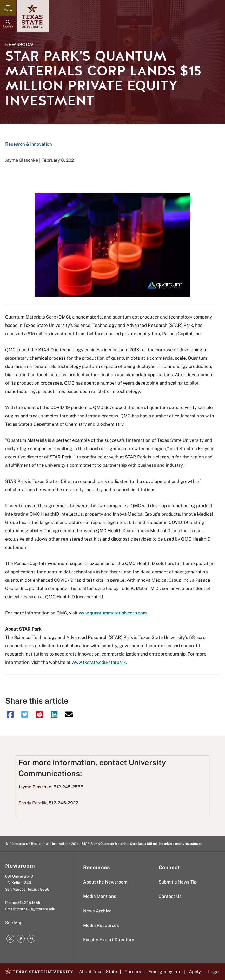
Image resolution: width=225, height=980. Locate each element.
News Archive (97, 911)
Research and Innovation (49, 844)
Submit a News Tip (178, 882)
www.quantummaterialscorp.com (113, 613)
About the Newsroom (105, 882)
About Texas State (98, 972)
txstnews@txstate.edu (36, 909)
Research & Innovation (29, 144)
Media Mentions (100, 896)
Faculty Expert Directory (109, 940)
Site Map (14, 923)
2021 (75, 844)
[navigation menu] (8, 8)
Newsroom (19, 45)
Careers (133, 972)
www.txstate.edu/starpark (99, 662)
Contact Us (170, 896)
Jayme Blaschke (35, 787)
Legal (214, 972)
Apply (195, 972)
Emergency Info (165, 972)
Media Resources (101, 925)
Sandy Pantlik (33, 803)
